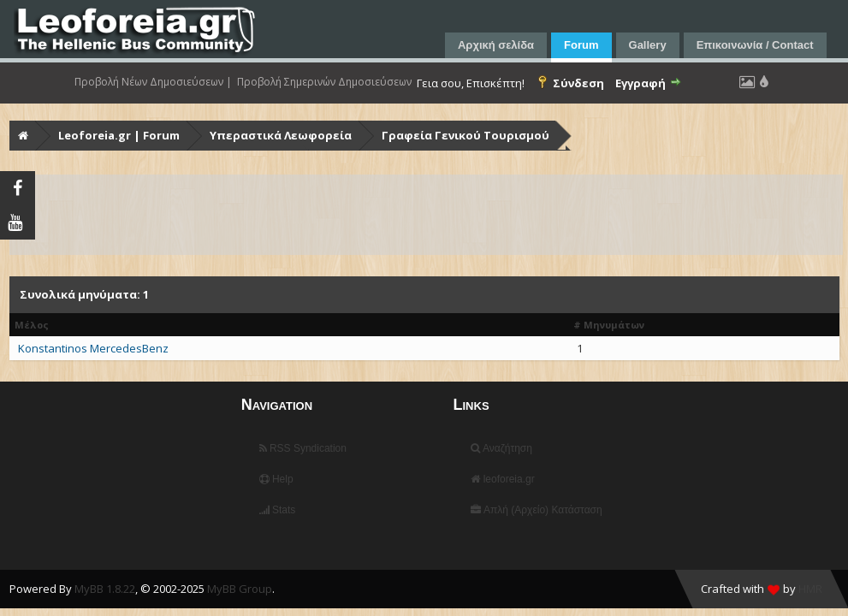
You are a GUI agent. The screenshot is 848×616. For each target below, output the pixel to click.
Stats (278, 510)
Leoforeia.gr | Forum (119, 135)
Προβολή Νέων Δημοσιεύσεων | (153, 82)
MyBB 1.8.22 (105, 589)
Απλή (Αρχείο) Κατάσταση (536, 510)
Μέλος (32, 325)
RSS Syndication (303, 448)
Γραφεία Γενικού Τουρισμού (466, 135)
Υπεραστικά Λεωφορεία (281, 135)
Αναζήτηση (501, 448)
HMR (810, 589)
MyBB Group (240, 589)
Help (276, 479)
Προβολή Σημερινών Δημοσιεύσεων (324, 82)
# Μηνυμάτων (609, 325)
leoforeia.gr (502, 479)
